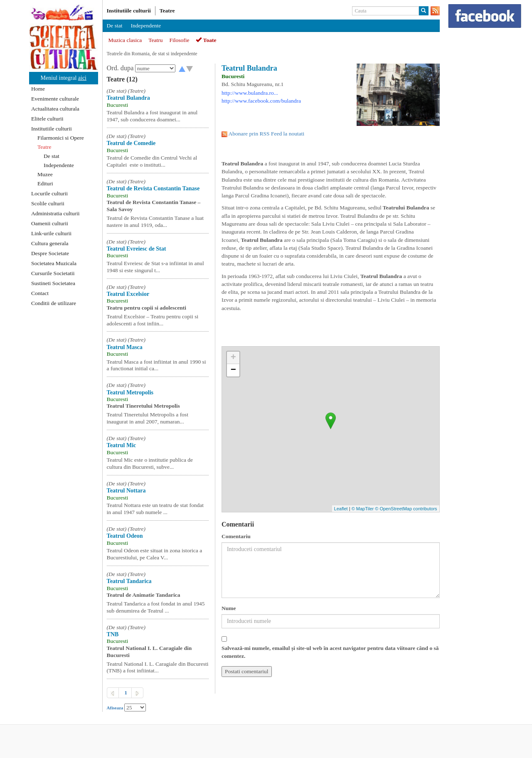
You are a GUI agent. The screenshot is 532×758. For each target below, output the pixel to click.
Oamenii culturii (50, 223)
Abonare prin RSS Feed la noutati (267, 134)
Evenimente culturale (55, 99)
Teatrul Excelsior (128, 294)
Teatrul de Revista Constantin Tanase (153, 188)
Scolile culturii (48, 203)
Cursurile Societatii (53, 273)
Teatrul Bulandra (128, 98)
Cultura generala (50, 243)
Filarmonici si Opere (61, 138)
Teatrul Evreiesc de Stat (137, 249)
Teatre (44, 147)
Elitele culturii (47, 119)
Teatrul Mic (122, 445)
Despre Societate (50, 253)
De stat (52, 156)
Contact (40, 293)
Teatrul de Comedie (131, 143)
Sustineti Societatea (53, 283)
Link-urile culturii (51, 233)
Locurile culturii (49, 193)
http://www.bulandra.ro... (250, 93)
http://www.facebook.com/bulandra (261, 101)
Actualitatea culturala (55, 109)
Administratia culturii (55, 213)
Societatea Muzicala (54, 263)
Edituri (45, 183)
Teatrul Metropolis (130, 393)
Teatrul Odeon (125, 536)
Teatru (155, 40)
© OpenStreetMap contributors (406, 509)
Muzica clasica (125, 40)
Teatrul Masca (125, 347)
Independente (59, 165)
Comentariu (236, 536)
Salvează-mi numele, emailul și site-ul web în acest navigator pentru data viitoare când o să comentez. (330, 652)
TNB (113, 634)
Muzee (45, 174)
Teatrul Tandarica (129, 581)
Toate (206, 40)
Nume (229, 608)
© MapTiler (363, 509)
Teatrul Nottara (126, 491)
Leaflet (341, 509)
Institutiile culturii (52, 129)
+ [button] (233, 358)
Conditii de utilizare (54, 303)
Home (38, 89)
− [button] (233, 370)
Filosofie (179, 40)
